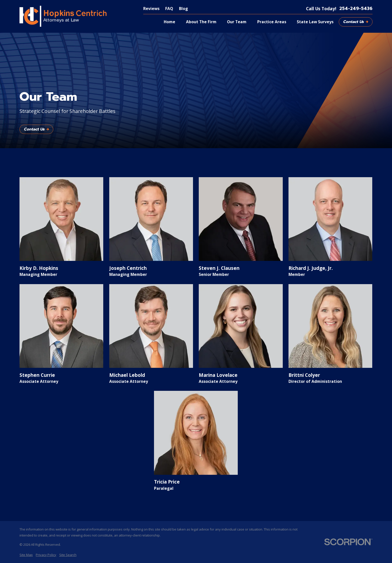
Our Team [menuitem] (237, 22)
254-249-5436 (356, 9)
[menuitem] (26, 555)
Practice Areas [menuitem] (272, 22)
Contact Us (356, 22)
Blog (183, 8)
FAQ (169, 8)
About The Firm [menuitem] (201, 22)
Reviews (151, 8)
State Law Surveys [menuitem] (315, 22)
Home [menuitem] (169, 22)
